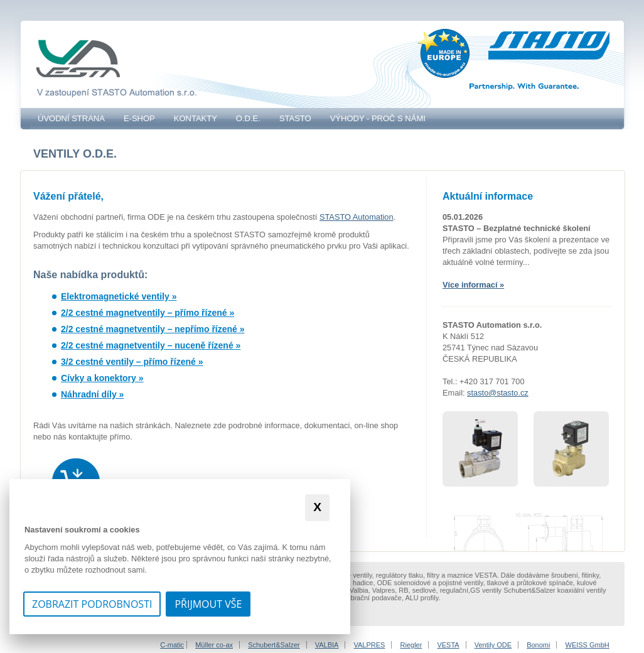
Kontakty (196, 118)
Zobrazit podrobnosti (92, 604)
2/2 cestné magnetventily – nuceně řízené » (151, 345)
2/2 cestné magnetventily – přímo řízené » (148, 313)
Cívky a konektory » (102, 378)
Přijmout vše (208, 604)
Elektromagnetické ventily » (119, 296)
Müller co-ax (214, 645)
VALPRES (370, 645)
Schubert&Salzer (274, 645)
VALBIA (327, 645)
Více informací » (473, 285)
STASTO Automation (357, 217)
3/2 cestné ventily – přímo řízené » (132, 362)
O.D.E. (248, 118)
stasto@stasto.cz (498, 393)
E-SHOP (139, 118)
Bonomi (538, 645)
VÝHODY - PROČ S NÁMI (378, 118)
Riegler (411, 645)
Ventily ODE (493, 645)
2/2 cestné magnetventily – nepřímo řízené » (153, 329)
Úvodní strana (71, 118)
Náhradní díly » (92, 394)
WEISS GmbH (588, 645)
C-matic (172, 645)
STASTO (295, 118)
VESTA (448, 645)
